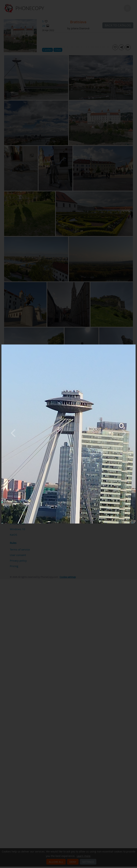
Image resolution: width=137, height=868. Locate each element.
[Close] (135, 345)
